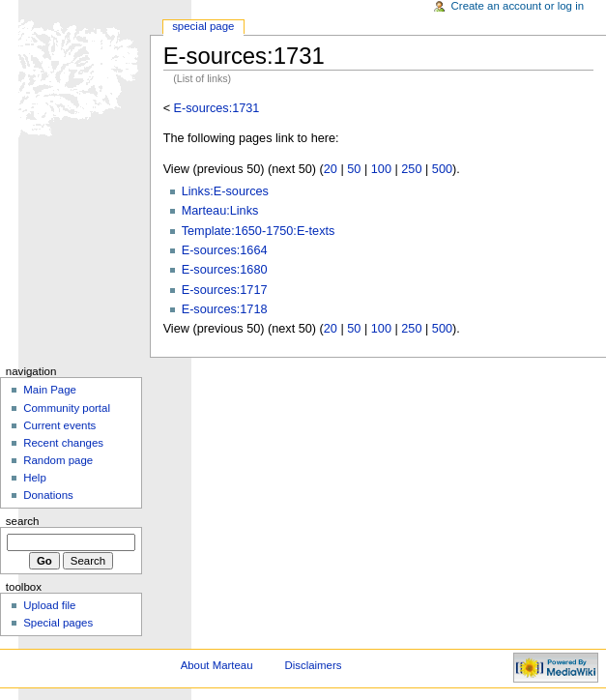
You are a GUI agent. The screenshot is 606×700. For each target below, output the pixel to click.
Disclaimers (313, 665)
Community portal (67, 408)
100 (381, 169)
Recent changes (63, 443)
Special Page (203, 26)
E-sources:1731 (217, 108)
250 (411, 169)
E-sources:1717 (225, 290)
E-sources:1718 (225, 309)
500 (442, 169)
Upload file (49, 605)
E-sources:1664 (225, 250)
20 (331, 169)
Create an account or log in (518, 6)
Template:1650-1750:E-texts (259, 231)
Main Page (50, 390)
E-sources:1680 (225, 270)
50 (354, 169)
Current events (59, 425)
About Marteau (217, 665)
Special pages (58, 623)
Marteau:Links (220, 211)
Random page (58, 460)
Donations (48, 495)
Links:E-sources (225, 191)
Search (23, 521)
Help (35, 478)
